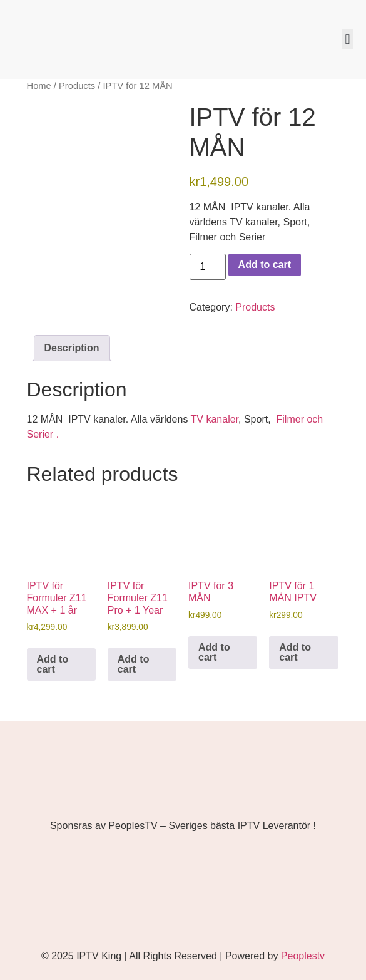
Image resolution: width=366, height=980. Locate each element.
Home (39, 86)
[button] (348, 39)
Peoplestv (303, 956)
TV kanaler (215, 419)
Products (77, 86)
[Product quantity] (208, 267)
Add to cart (265, 265)
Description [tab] (72, 348)
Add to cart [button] (53, 664)
